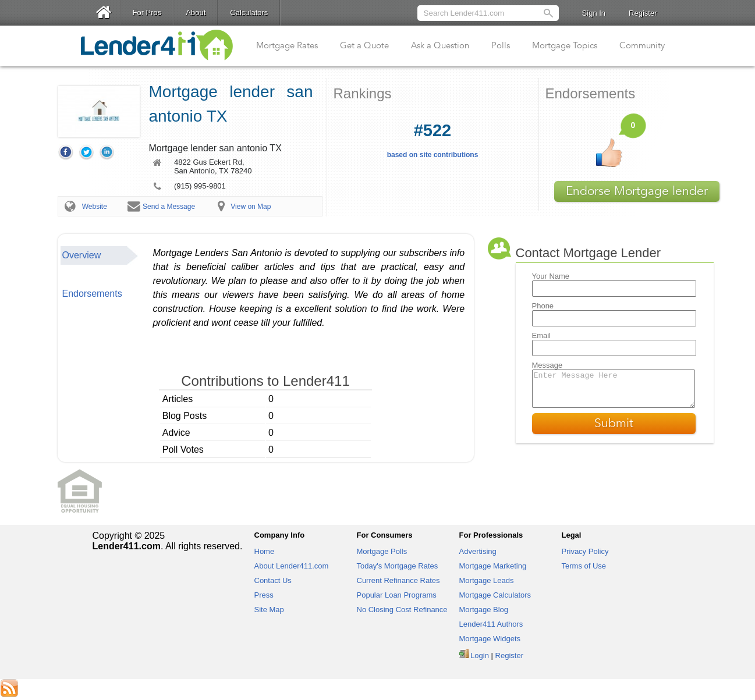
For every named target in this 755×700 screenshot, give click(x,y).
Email (542, 335)
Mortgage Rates (287, 45)
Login (480, 655)
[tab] (100, 255)
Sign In (594, 13)
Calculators (249, 13)
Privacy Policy (585, 551)
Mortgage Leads (487, 580)
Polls (501, 45)
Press (264, 595)
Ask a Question (440, 45)
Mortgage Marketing (493, 566)
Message (547, 365)
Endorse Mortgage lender (637, 191)
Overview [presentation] (82, 255)
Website (95, 207)
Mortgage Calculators (495, 595)
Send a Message (169, 207)
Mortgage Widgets (490, 639)
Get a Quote (364, 45)
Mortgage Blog (484, 610)
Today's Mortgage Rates (398, 566)
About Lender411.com (292, 566)
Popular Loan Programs (397, 595)
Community (642, 45)
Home (265, 551)
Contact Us (273, 580)
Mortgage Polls (382, 551)
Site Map (269, 610)
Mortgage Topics (565, 45)
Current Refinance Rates (398, 580)
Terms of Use (584, 566)
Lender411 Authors (491, 624)
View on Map (251, 207)
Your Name (551, 276)
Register (643, 13)
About (196, 13)
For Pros (147, 13)
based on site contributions (433, 140)
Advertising (478, 551)
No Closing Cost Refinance (402, 610)
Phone (543, 306)
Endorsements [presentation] (92, 294)
